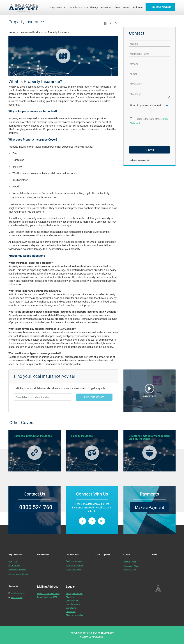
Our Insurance (72, 555)
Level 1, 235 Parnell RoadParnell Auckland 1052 (48, 595)
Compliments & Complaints (73, 606)
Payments (106, 7)
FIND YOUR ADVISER (161, 7)
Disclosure (137, 7)
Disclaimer (71, 597)
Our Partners (14, 565)
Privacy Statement (74, 593)
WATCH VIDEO (149, 396)
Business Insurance (75, 561)
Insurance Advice (74, 570)
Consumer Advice (74, 601)
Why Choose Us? (59, 7)
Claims (117, 7)
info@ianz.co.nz (18, 593)
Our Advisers (75, 7)
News (126, 7)
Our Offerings (91, 7)
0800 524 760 (36, 507)
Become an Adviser (17, 570)
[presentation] (149, 134)
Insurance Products (32, 32)
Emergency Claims (132, 566)
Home (12, 32)
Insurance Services (74, 565)
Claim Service (130, 562)
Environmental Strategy (19, 574)
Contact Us (13, 586)
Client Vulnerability (74, 615)
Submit (149, 150)
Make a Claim (130, 570)
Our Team (13, 562)
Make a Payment (149, 507)
